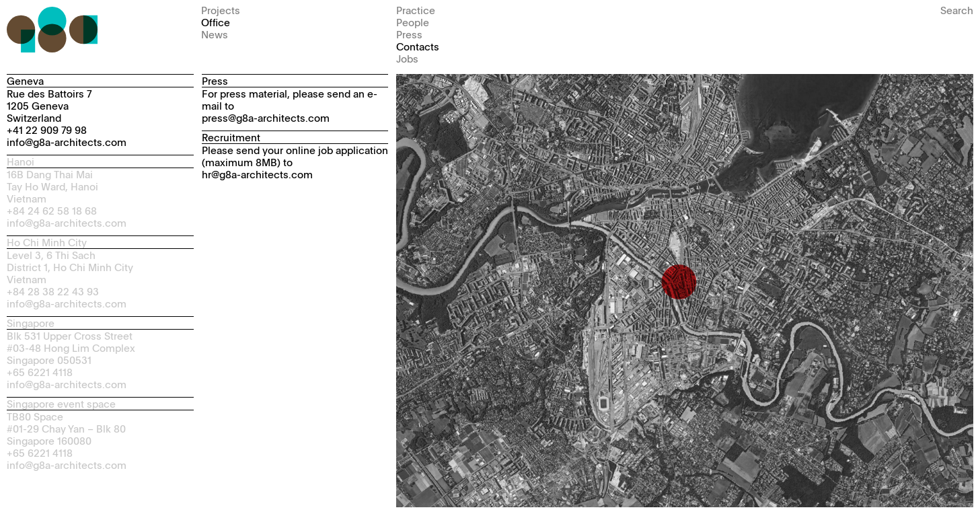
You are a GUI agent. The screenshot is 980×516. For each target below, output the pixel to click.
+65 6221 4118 (40, 372)
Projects (221, 10)
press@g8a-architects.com (266, 117)
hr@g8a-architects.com (257, 174)
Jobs (407, 58)
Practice (416, 10)
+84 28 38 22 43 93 (53, 291)
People (413, 22)
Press (409, 34)
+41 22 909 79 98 (47, 130)
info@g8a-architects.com (67, 142)
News (215, 34)
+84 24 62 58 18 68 (52, 210)
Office (216, 22)
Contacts (418, 46)
